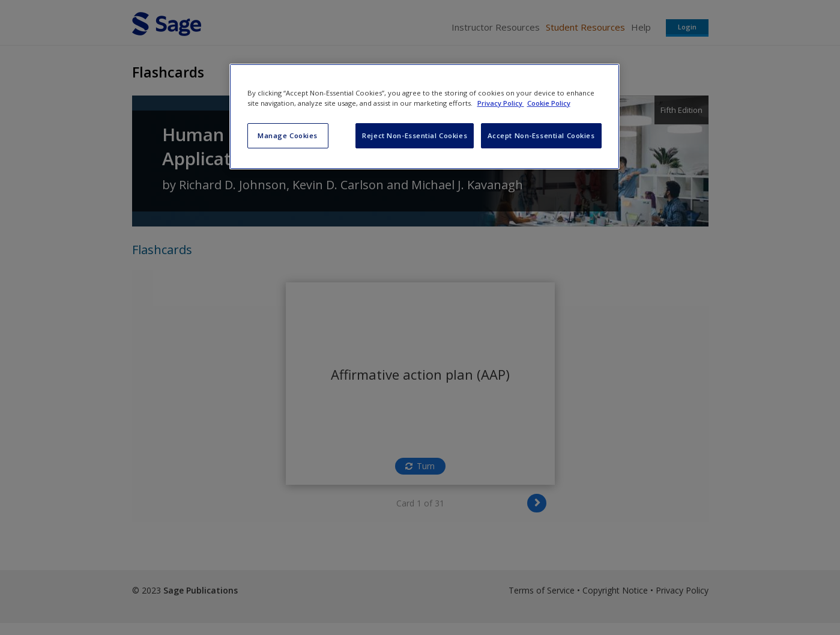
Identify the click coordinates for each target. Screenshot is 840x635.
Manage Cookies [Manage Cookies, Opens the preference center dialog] (288, 135)
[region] (425, 117)
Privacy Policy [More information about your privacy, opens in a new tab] (501, 103)
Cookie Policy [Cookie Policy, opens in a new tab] (549, 103)
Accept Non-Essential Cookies (541, 135)
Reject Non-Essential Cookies (415, 135)
